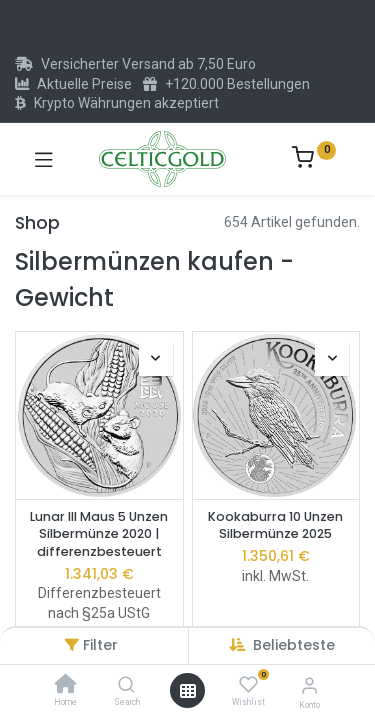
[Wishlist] (248, 685)
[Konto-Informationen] (309, 685)
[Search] (126, 686)
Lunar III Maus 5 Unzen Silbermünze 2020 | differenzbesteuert (99, 534)
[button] (294, 645)
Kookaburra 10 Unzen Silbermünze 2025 (275, 525)
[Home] (66, 686)
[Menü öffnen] (188, 691)
